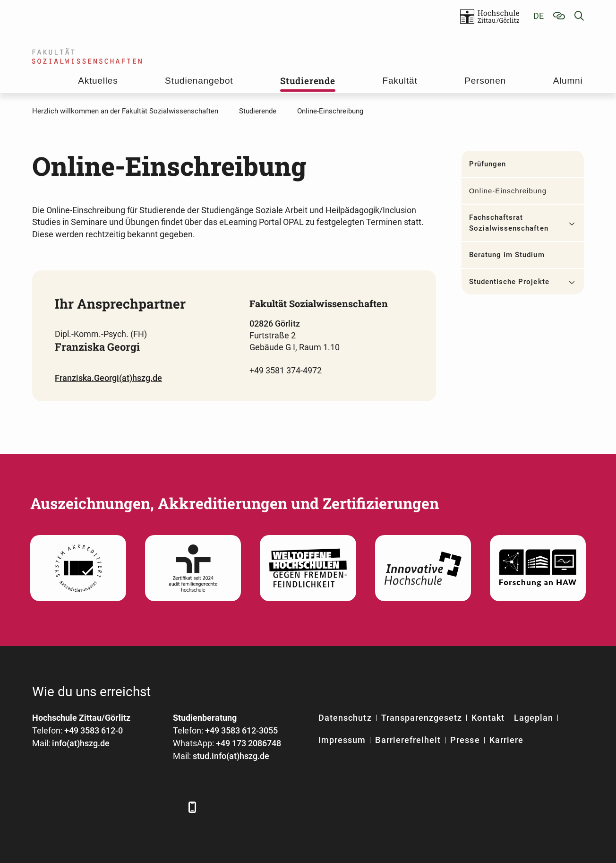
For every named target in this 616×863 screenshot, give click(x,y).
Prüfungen (488, 164)
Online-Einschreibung (508, 191)
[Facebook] (40, 807)
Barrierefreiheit (408, 740)
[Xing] (92, 807)
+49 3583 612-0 (94, 730)
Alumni (568, 81)
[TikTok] (170, 807)
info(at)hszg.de (81, 743)
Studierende (308, 81)
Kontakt (488, 718)
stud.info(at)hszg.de (231, 756)
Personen (485, 81)
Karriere (506, 740)
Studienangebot (199, 81)
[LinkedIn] (66, 807)
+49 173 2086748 (248, 743)
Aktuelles (98, 81)
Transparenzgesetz (422, 718)
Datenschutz (345, 718)
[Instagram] (144, 807)
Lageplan (534, 718)
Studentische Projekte (509, 282)
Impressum (342, 740)
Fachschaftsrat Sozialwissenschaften (509, 223)
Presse (465, 740)
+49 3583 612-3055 (241, 730)
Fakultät (400, 81)
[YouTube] (118, 807)
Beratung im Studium (507, 255)
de (539, 16)
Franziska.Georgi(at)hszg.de (108, 378)
